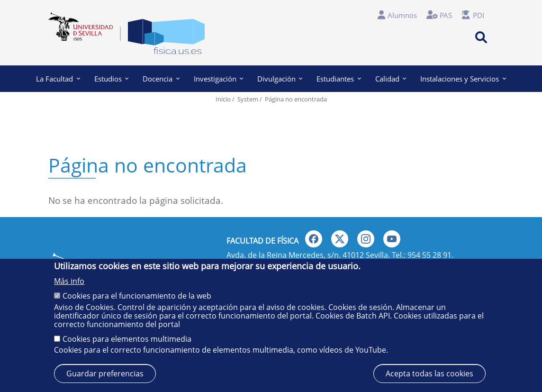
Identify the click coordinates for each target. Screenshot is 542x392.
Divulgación (280, 79)
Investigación (218, 79)
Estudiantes (339, 79)
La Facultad (58, 79)
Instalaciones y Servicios (463, 79)
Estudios (111, 79)
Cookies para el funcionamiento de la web (137, 296)
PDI (479, 15)
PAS (446, 15)
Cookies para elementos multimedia (127, 339)
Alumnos (402, 15)
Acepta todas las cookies (429, 374)
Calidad (391, 79)
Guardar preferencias (105, 374)
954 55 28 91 (429, 255)
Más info (69, 281)
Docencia (161, 79)
